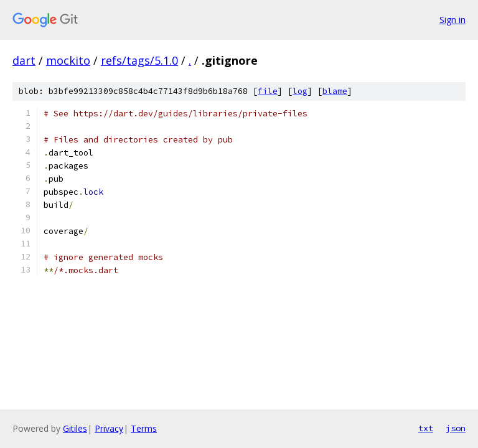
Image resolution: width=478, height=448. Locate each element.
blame (335, 91)
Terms (144, 428)
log (300, 91)
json (456, 428)
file (268, 91)
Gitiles (75, 428)
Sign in (452, 20)
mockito (68, 60)
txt (426, 428)
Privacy (109, 428)
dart (24, 60)
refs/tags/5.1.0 (139, 60)
